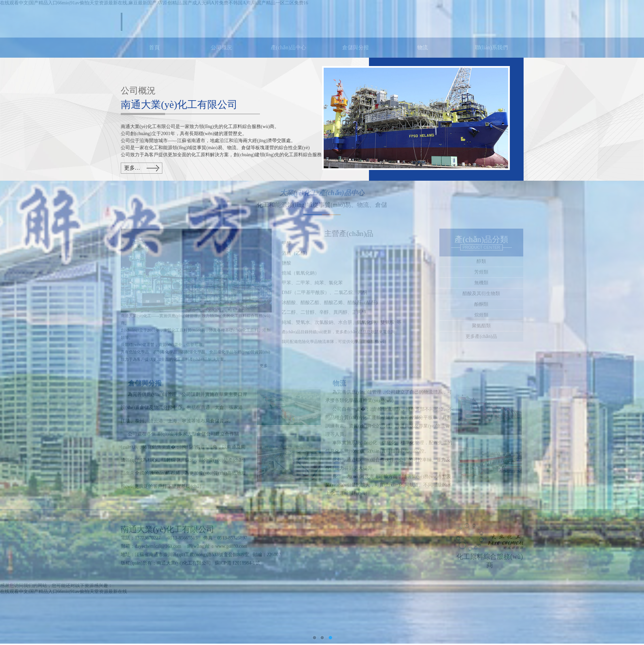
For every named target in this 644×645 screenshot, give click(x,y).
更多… (132, 168)
